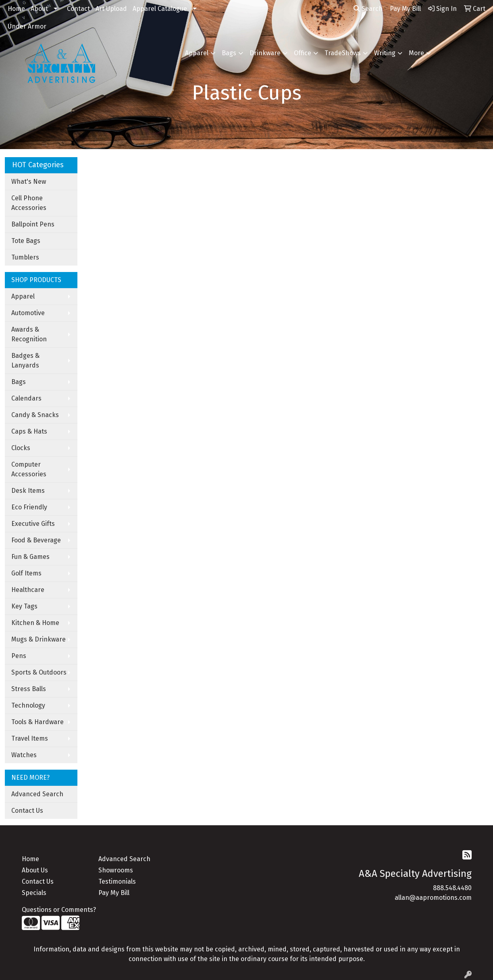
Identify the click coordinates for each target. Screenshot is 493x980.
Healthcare (28, 590)
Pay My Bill (114, 893)
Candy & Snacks (35, 415)
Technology (28, 705)
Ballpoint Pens (33, 224)
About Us (35, 870)
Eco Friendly (29, 507)
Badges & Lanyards (25, 360)
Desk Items (28, 491)
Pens (19, 656)
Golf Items (26, 573)
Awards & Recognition (29, 334)
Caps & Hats (29, 431)
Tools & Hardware (37, 722)
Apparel (197, 53)
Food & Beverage (36, 540)
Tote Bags (26, 241)
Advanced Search (37, 794)
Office (303, 53)
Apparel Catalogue (160, 9)
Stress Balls (29, 689)
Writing (385, 53)
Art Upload (111, 9)
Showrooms (116, 870)
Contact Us (27, 811)
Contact (78, 9)
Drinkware (265, 53)
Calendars (26, 398)
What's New (29, 182)
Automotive (28, 313)
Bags (229, 53)
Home (16, 9)
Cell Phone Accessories (29, 203)
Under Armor (27, 26)
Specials (34, 893)
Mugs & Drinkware (38, 639)
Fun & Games (30, 557)
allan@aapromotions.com (433, 898)
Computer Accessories (29, 469)
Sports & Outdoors (39, 672)
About (39, 9)
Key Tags (24, 606)
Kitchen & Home (35, 623)
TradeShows (343, 53)
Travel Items (30, 738)
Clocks (21, 448)
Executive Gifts (33, 524)
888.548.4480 (452, 888)
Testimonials (117, 881)
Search (368, 9)
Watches (24, 755)
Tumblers (25, 257)
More (416, 53)
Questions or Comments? (59, 910)
